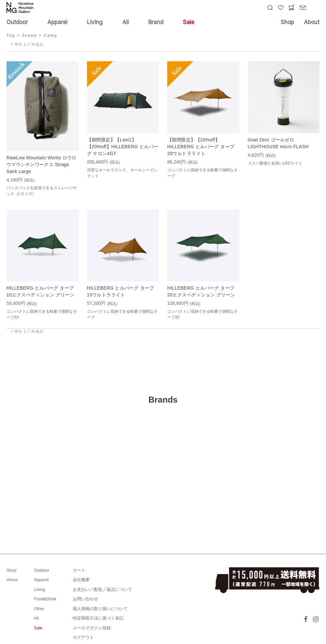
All (126, 22)
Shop (287, 22)
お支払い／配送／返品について (102, 589)
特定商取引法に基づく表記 (98, 618)
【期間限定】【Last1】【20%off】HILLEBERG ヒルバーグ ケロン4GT (123, 147)
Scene (29, 36)
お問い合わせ (85, 599)
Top (11, 36)
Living (95, 22)
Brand (156, 22)
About (312, 22)
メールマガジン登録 (92, 628)
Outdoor (17, 22)
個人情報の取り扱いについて (100, 609)
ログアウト (83, 637)
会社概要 (81, 580)
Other (39, 609)
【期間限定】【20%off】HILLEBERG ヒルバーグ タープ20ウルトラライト (201, 147)
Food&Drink (45, 599)
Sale (189, 22)
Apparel (57, 22)
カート (79, 570)
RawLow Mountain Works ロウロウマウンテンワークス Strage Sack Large (42, 165)
